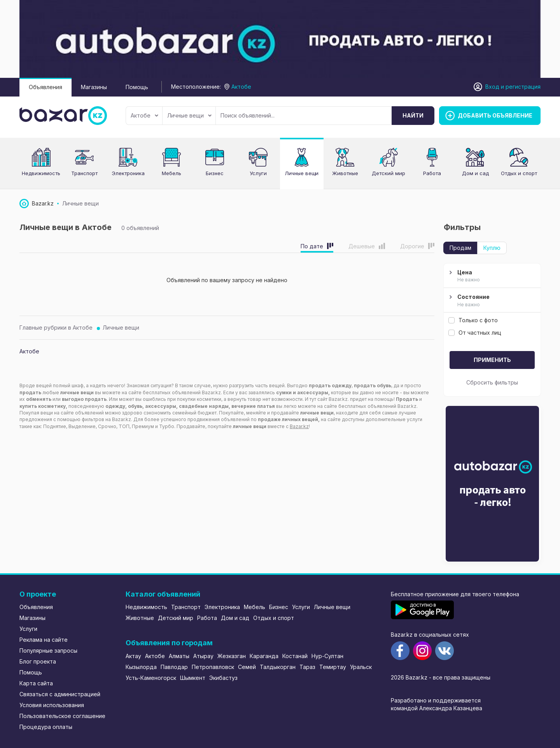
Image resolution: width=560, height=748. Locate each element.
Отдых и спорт (274, 618)
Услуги (258, 173)
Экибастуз (223, 678)
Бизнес (279, 607)
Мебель (255, 607)
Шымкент (193, 678)
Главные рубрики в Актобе (56, 327)
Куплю (492, 248)
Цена (491, 276)
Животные (140, 618)
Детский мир (176, 618)
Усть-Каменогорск (151, 678)
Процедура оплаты (46, 727)
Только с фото (473, 320)
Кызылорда (141, 667)
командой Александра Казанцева (437, 708)
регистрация (523, 87)
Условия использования (52, 705)
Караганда (264, 656)
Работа (207, 618)
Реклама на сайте (44, 640)
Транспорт (186, 607)
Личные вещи (189, 115)
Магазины (94, 87)
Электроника (222, 607)
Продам (460, 248)
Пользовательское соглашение (62, 716)
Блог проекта (38, 661)
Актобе (144, 115)
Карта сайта (36, 683)
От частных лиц (475, 333)
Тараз (307, 667)
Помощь (137, 87)
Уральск (361, 667)
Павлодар (174, 667)
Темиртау (333, 667)
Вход (492, 87)
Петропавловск (213, 667)
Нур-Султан (327, 656)
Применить (492, 360)
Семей (247, 667)
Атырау (203, 656)
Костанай (295, 656)
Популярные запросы (48, 651)
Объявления (45, 87)
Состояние (491, 301)
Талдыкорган (278, 667)
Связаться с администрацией (60, 694)
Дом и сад (235, 618)
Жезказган (232, 656)
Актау (133, 656)
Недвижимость (146, 607)
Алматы (179, 656)
